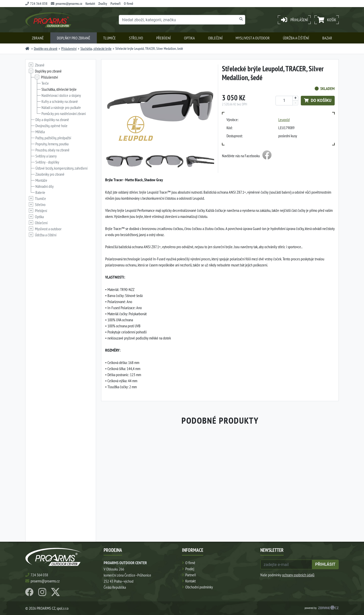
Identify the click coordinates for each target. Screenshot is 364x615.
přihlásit (325, 564)
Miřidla (40, 132)
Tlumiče (109, 38)
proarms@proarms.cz (66, 4)
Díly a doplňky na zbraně (52, 120)
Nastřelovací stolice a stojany (61, 95)
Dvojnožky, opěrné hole (51, 126)
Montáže (41, 180)
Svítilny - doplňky (47, 162)
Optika (189, 38)
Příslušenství (69, 49)
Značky (103, 4)
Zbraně (38, 38)
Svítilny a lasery (46, 156)
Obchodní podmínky (199, 587)
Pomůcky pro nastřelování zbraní (64, 113)
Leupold (284, 120)
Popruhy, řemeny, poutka (52, 144)
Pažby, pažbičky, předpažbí (53, 138)
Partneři (116, 4)
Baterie (40, 192)
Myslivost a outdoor (253, 38)
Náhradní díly (44, 186)
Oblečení (215, 38)
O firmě (129, 4)
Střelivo (136, 38)
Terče (45, 83)
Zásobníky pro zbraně (50, 174)
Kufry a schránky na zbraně (60, 101)
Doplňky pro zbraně (74, 38)
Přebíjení (164, 38)
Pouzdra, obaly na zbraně (52, 150)
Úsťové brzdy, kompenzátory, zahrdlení (61, 168)
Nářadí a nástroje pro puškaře (61, 107)
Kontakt (90, 4)
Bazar (327, 38)
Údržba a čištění (296, 38)
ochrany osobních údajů (298, 575)
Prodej (190, 569)
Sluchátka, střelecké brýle (96, 49)
